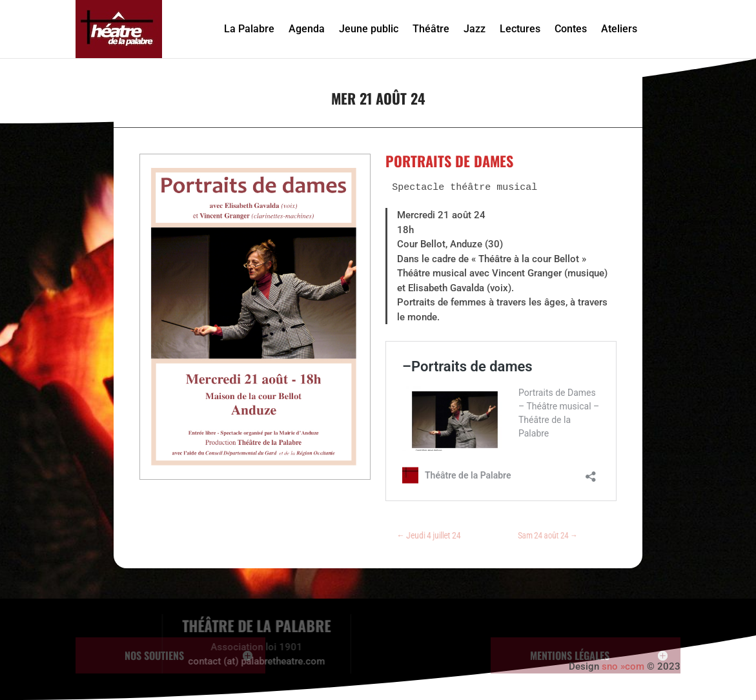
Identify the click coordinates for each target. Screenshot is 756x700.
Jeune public (369, 29)
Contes (571, 29)
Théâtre (431, 29)
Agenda (307, 29)
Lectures (520, 29)
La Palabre (249, 29)
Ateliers (619, 29)
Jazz (475, 29)
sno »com (623, 666)
